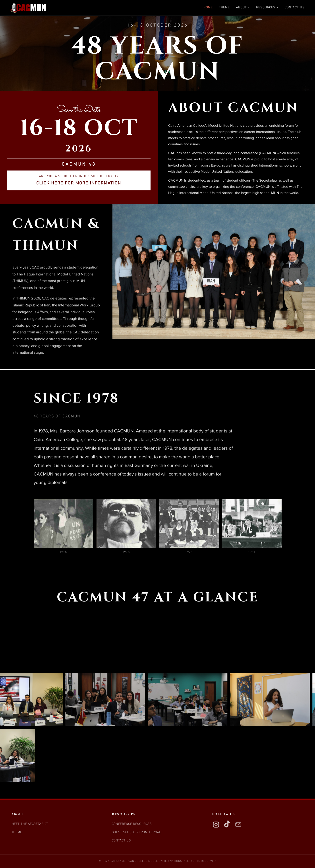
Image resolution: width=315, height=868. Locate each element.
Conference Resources (132, 824)
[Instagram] (216, 824)
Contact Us (295, 8)
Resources (267, 8)
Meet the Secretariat (30, 824)
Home (208, 8)
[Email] (238, 824)
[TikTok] (227, 824)
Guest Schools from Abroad (137, 833)
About (243, 8)
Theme (224, 8)
